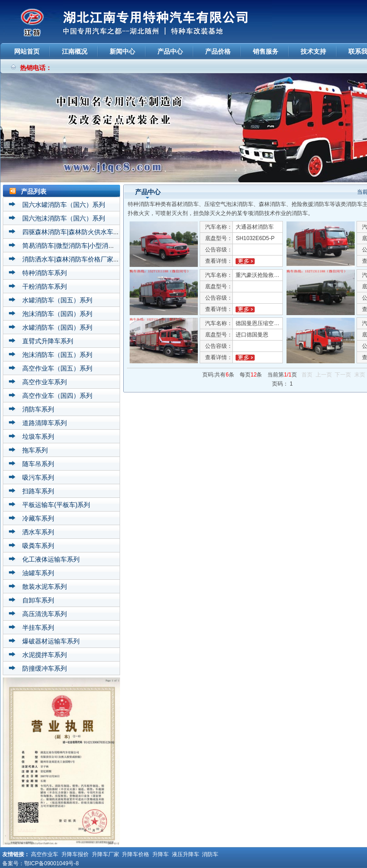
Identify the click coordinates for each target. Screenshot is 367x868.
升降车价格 (136, 854)
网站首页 (27, 51)
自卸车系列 (38, 600)
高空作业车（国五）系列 (57, 368)
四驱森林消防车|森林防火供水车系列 (74, 232)
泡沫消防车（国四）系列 (57, 314)
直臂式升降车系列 (48, 341)
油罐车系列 (38, 573)
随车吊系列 (38, 464)
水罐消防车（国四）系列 (57, 327)
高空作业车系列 (45, 382)
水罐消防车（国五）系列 (57, 300)
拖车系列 (35, 450)
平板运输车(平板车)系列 (56, 505)
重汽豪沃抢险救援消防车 (266, 275)
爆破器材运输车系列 (51, 641)
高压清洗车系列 (45, 614)
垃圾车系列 (38, 437)
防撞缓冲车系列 (45, 668)
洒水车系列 (38, 532)
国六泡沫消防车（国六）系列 (64, 218)
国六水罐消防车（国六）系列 (64, 205)
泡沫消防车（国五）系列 (57, 355)
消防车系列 (38, 409)
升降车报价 (75, 854)
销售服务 (266, 51)
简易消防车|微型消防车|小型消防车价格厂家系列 (91, 246)
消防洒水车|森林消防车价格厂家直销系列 (80, 259)
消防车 (210, 854)
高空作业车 (45, 854)
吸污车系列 (38, 477)
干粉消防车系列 (45, 286)
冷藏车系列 (38, 518)
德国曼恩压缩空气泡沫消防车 (271, 323)
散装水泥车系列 (45, 587)
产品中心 (170, 51)
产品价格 (218, 51)
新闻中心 (122, 51)
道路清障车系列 (45, 423)
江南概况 (75, 51)
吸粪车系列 (38, 546)
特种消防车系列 (45, 273)
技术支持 (313, 51)
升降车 (161, 854)
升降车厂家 (106, 854)
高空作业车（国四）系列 (57, 396)
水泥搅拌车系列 (45, 655)
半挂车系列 (38, 627)
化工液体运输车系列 (51, 559)
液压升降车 (186, 854)
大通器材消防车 (255, 227)
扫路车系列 (38, 491)
